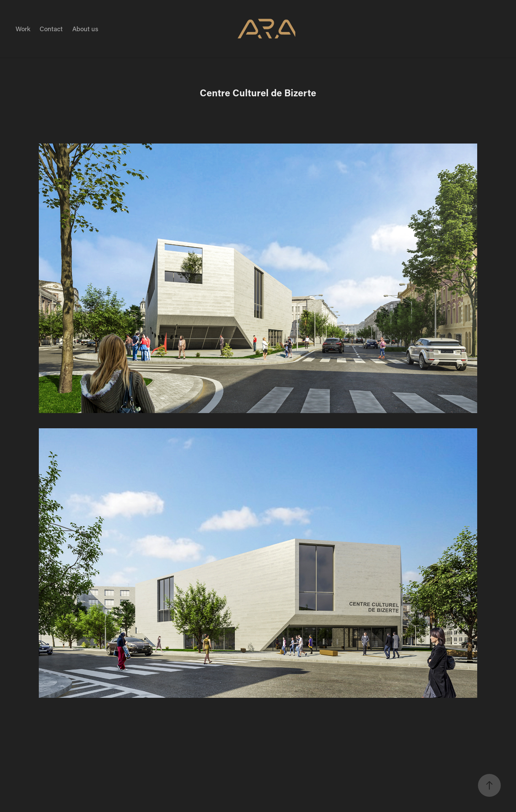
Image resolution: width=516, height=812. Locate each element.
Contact (51, 29)
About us (85, 29)
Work (23, 29)
